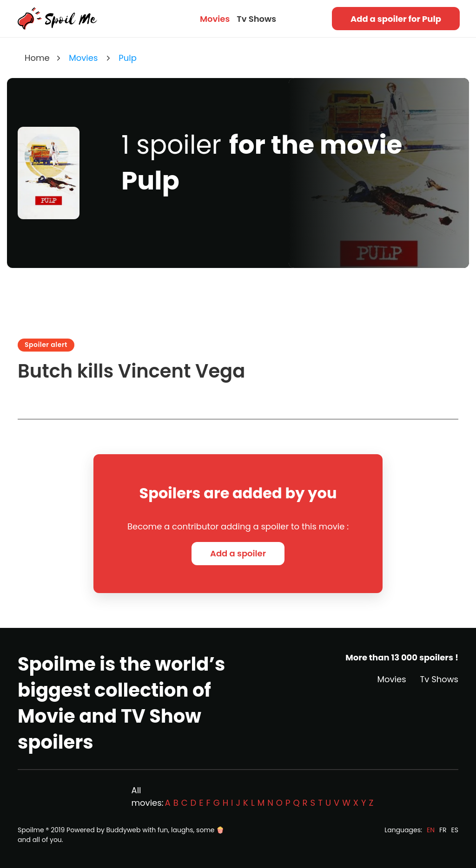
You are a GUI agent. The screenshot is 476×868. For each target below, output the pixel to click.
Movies (215, 19)
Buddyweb (124, 830)
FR (443, 830)
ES (455, 830)
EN (431, 830)
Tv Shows (256, 19)
